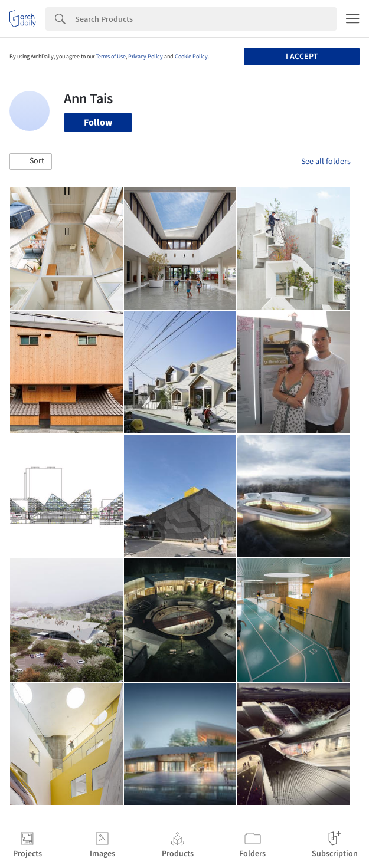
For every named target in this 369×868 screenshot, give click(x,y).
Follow (98, 123)
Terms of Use (111, 57)
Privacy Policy (146, 57)
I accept (302, 57)
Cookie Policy (191, 57)
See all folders (326, 162)
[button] (31, 162)
